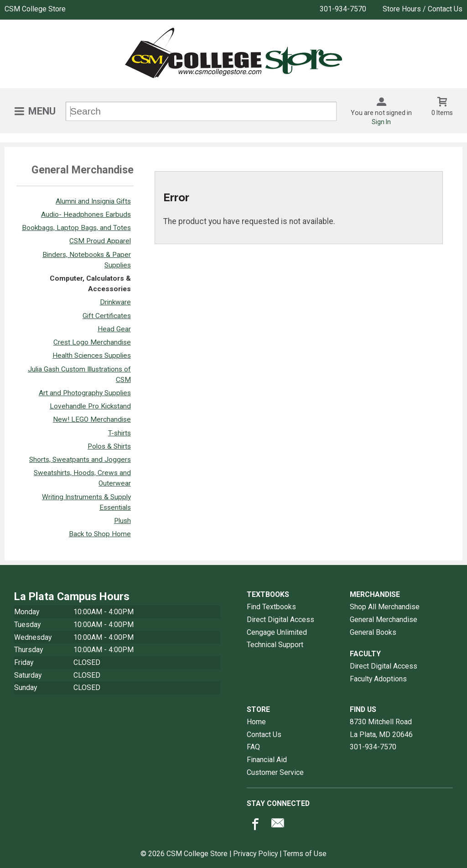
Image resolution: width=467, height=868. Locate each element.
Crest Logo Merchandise (92, 342)
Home (256, 722)
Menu (42, 111)
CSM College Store (35, 9)
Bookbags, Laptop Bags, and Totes (76, 228)
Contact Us (264, 735)
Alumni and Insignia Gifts (93, 201)
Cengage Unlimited (277, 632)
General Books (373, 632)
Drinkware (115, 302)
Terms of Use (305, 854)
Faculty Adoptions (378, 679)
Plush (122, 521)
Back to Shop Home (100, 534)
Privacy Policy (255, 854)
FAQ (253, 747)
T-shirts (119, 433)
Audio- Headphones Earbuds (86, 214)
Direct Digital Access (280, 620)
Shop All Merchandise (385, 607)
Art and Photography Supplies (85, 393)
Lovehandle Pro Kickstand (90, 406)
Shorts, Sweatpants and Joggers (80, 460)
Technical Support (275, 645)
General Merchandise (384, 620)
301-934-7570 (343, 9)
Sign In (381, 122)
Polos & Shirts (109, 446)
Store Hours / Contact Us (423, 9)
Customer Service (275, 772)
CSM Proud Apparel (100, 241)
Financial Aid (267, 760)
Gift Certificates (107, 316)
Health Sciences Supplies (92, 356)
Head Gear (114, 329)
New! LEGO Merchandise (92, 419)
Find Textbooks (271, 607)
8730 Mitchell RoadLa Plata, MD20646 (381, 728)
